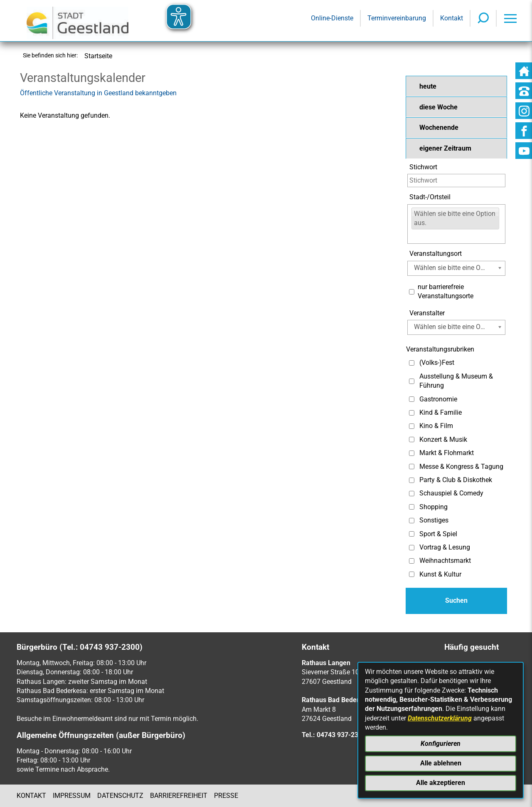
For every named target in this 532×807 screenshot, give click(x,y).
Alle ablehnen (441, 763)
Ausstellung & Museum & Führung (456, 381)
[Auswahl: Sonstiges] (412, 521)
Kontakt (31, 796)
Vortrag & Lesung (445, 547)
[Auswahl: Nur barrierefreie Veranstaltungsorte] (412, 292)
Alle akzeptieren (441, 783)
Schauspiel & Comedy (451, 493)
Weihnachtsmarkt (445, 561)
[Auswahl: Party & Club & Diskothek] (412, 480)
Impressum (72, 796)
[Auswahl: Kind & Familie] (412, 413)
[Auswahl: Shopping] (412, 507)
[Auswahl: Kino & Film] (412, 426)
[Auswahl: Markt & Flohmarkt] (412, 453)
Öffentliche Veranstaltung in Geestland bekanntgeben (98, 93)
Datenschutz (120, 796)
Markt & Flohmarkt (447, 453)
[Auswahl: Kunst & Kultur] (412, 574)
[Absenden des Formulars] (456, 601)
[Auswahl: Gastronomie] (412, 399)
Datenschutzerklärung (440, 718)
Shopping (433, 507)
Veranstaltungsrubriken (440, 349)
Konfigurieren (441, 744)
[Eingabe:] (417, 236)
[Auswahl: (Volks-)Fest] (412, 363)
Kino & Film (436, 426)
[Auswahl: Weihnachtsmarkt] (412, 561)
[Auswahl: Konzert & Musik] (412, 439)
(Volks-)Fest (437, 363)
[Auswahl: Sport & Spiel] (412, 534)
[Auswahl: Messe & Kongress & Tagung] (412, 467)
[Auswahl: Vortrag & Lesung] (412, 548)
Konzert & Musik (443, 439)
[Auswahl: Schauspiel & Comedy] (412, 494)
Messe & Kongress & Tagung (461, 467)
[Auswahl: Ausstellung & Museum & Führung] (412, 381)
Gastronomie (438, 399)
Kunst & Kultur (440, 574)
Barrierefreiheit (179, 796)
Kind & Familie (441, 412)
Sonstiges (434, 520)
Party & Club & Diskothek (456, 480)
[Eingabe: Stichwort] (456, 181)
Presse (226, 796)
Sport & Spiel (438, 534)
